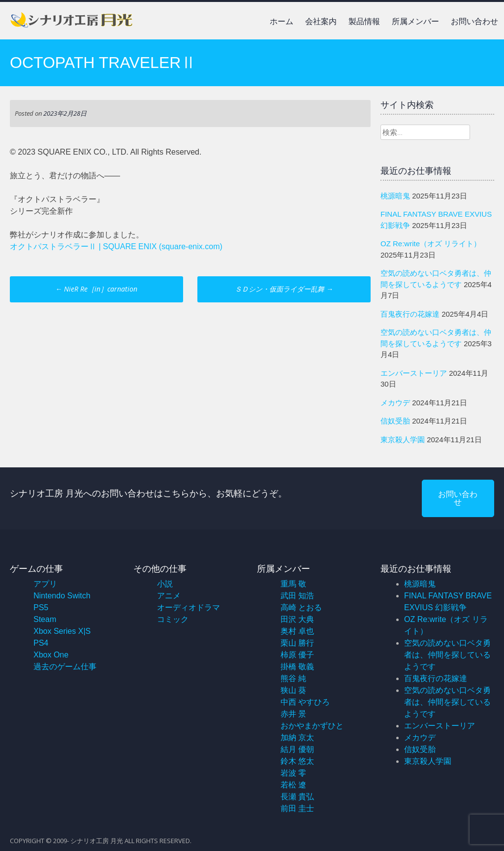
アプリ (45, 584)
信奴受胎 (395, 421)
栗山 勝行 (297, 643)
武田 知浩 (297, 596)
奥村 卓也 (297, 631)
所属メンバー (415, 21)
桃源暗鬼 (395, 196)
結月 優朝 (297, 749)
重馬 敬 (293, 584)
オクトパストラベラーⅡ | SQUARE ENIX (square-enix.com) (116, 246)
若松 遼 (293, 785)
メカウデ (395, 403)
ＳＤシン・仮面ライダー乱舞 (284, 289)
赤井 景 (293, 714)
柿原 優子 (297, 655)
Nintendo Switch (62, 596)
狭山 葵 (293, 690)
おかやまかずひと (312, 726)
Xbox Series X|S (62, 631)
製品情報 (364, 21)
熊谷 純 (293, 678)
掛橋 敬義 (297, 667)
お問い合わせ (474, 21)
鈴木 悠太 (297, 761)
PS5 (41, 607)
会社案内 (321, 21)
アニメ (169, 596)
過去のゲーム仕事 (65, 667)
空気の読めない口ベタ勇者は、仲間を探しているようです (447, 655)
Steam (45, 619)
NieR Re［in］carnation (96, 289)
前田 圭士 (297, 808)
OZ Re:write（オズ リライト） (431, 244)
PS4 (41, 643)
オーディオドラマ (189, 607)
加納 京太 (297, 737)
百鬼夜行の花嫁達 (410, 314)
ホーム (282, 21)
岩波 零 (293, 773)
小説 (165, 584)
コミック (173, 619)
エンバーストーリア (414, 373)
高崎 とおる (301, 607)
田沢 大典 (297, 619)
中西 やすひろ (305, 702)
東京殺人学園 (403, 440)
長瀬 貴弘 (297, 797)
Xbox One (51, 655)
